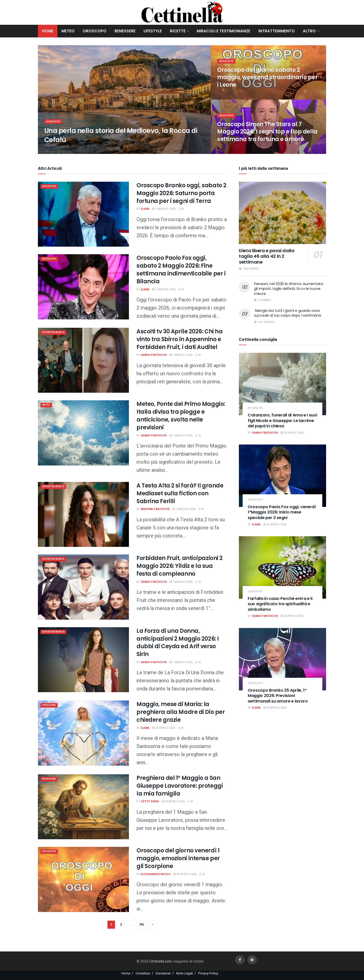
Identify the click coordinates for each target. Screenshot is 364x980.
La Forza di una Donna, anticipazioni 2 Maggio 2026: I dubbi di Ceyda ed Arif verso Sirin (178, 643)
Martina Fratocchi (155, 509)
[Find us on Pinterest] (252, 960)
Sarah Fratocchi (154, 355)
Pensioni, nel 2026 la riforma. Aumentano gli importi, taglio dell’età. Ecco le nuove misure (289, 289)
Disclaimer (163, 973)
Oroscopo (95, 31)
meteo (48, 405)
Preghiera (51, 706)
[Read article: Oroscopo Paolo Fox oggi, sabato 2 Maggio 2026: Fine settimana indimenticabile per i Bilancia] (83, 287)
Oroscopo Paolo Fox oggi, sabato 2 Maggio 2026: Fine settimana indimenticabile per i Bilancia (181, 270)
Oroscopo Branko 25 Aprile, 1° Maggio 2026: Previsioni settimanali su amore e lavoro (278, 696)
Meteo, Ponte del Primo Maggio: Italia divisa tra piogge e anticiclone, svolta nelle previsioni (181, 416)
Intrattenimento (277, 31)
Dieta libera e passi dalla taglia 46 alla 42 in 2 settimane (267, 256)
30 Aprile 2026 (164, 728)
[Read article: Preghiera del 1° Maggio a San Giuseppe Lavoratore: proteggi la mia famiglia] (83, 807)
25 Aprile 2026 (292, 433)
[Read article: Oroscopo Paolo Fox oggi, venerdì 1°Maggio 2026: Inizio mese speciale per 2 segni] (282, 476)
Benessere (125, 31)
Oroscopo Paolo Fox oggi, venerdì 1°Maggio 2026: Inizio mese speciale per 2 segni (282, 512)
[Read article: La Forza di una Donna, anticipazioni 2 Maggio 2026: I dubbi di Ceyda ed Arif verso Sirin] (83, 660)
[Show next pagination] (153, 925)
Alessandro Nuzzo (156, 874)
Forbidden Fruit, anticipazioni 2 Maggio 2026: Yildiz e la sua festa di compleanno (180, 566)
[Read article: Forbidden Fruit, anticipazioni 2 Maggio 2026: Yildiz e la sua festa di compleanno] (83, 587)
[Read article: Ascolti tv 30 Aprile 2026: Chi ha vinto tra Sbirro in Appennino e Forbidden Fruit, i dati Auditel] (83, 360)
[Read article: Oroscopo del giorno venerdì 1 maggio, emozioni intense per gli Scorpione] (83, 879)
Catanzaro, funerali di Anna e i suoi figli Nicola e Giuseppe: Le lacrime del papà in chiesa (282, 421)
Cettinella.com (160, 961)
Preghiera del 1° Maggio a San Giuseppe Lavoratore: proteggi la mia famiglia (180, 786)
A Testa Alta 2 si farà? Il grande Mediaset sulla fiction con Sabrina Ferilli (180, 493)
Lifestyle (153, 31)
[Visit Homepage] (182, 12)
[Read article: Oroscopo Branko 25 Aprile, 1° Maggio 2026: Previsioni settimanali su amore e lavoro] (282, 659)
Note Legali (185, 973)
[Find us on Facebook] (240, 960)
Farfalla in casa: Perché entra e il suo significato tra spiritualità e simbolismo (280, 604)
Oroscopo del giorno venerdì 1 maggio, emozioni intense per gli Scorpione (178, 858)
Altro (309, 31)
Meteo (68, 31)
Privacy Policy (208, 973)
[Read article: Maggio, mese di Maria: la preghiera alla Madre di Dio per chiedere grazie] (83, 733)
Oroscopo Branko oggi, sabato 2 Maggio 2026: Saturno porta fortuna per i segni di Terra (181, 193)
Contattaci (143, 973)
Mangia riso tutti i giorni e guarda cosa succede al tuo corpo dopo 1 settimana (288, 313)
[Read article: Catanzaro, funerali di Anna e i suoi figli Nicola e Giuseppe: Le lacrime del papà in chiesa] (282, 384)
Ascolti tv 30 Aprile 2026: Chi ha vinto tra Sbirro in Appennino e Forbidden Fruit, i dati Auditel (179, 339)
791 (142, 925)
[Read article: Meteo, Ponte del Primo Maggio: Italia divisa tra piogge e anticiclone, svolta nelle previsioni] (83, 433)
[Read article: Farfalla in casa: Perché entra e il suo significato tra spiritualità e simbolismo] (282, 567)
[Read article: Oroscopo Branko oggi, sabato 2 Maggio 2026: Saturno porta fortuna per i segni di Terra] (83, 214)
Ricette (178, 31)
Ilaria (145, 209)
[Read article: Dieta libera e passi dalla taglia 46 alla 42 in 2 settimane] (282, 213)
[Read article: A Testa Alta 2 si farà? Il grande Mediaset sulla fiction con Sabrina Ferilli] (83, 514)
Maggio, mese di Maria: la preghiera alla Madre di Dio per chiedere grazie (181, 712)
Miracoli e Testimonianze (223, 31)
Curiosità (54, 124)
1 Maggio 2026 (164, 209)
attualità (255, 408)
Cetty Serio (150, 801)
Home (48, 31)
